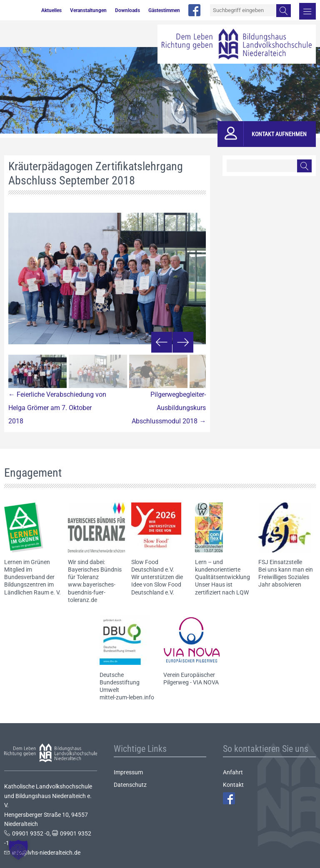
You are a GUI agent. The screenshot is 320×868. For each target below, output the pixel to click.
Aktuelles (51, 10)
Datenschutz (130, 785)
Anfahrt (233, 772)
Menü (307, 11)
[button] (18, 850)
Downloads (127, 10)
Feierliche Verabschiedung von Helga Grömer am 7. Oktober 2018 (57, 408)
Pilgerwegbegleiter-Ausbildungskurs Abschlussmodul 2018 (169, 408)
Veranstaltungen (88, 10)
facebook (194, 10)
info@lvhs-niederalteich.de (46, 853)
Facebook (229, 798)
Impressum (128, 772)
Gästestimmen (164, 10)
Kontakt (233, 785)
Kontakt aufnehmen (279, 134)
